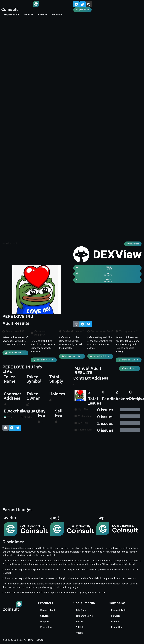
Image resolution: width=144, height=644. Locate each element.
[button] (129, 360)
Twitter (80, 621)
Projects (42, 14)
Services (29, 14)
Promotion (58, 14)
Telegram (81, 610)
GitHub (80, 627)
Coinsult (9, 9)
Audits (79, 633)
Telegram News (84, 616)
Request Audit (11, 14)
